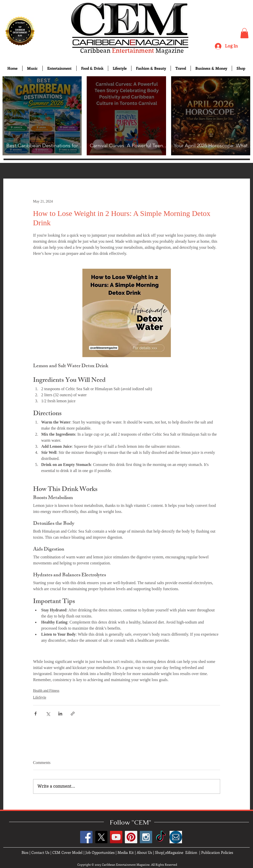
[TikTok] (161, 837)
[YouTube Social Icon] (116, 837)
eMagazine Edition (181, 852)
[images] (176, 837)
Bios (25, 852)
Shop (159, 852)
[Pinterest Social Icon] (131, 837)
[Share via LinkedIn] (60, 714)
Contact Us (40, 852)
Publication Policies (217, 852)
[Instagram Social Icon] (146, 837)
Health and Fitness (46, 691)
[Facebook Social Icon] (86, 837)
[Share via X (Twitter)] (48, 714)
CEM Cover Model (67, 852)
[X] (101, 837)
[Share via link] (73, 714)
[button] (244, 33)
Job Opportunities (100, 852)
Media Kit (126, 852)
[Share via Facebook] (36, 714)
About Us (144, 852)
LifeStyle (40, 697)
